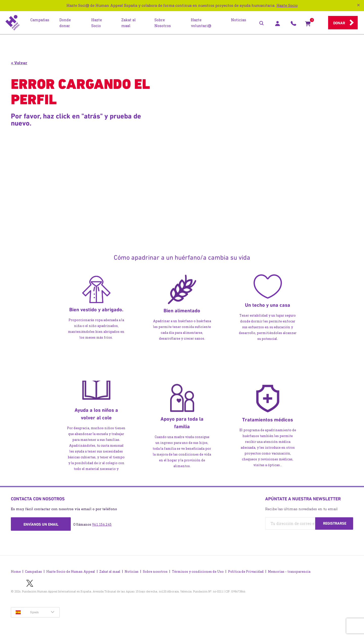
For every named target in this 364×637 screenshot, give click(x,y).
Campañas (33, 570)
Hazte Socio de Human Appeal (71, 570)
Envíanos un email (41, 524)
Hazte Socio (287, 5)
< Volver (19, 63)
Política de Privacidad (246, 570)
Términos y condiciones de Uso (198, 570)
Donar (339, 23)
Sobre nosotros (155, 570)
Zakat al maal (110, 570)
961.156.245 (102, 525)
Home (16, 570)
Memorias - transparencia (289, 570)
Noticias (132, 570)
